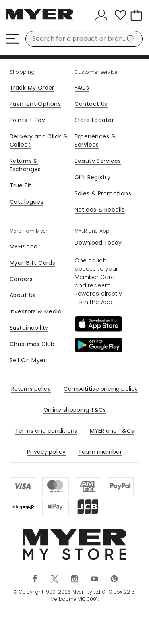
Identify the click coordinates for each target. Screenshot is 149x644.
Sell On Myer (28, 360)
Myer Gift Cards (32, 263)
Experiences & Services (95, 140)
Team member (100, 452)
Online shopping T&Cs (75, 410)
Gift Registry (93, 177)
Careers (21, 279)
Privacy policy (46, 452)
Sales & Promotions (103, 193)
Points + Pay (27, 120)
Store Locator (94, 120)
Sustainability (29, 328)
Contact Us (91, 104)
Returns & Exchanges (25, 165)
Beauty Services (98, 161)
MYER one (23, 247)
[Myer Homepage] (40, 19)
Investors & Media (36, 311)
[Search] (132, 39)
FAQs (82, 88)
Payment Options (35, 104)
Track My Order (32, 88)
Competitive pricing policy (101, 389)
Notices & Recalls (100, 210)
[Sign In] (103, 15)
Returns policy (31, 389)
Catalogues (26, 202)
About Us (22, 295)
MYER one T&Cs (112, 431)
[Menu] (13, 39)
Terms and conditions (46, 431)
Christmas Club (32, 344)
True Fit (20, 185)
